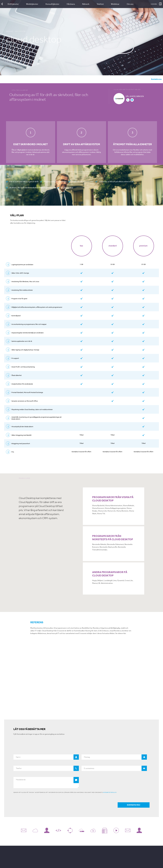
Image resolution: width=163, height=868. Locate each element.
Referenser (58, 79)
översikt (6, 79)
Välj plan (31, 79)
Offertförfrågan (75, 79)
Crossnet (10, 31)
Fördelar (19, 79)
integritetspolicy (110, 795)
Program (44, 79)
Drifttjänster (20, 31)
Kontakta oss (156, 79)
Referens (37, 622)
